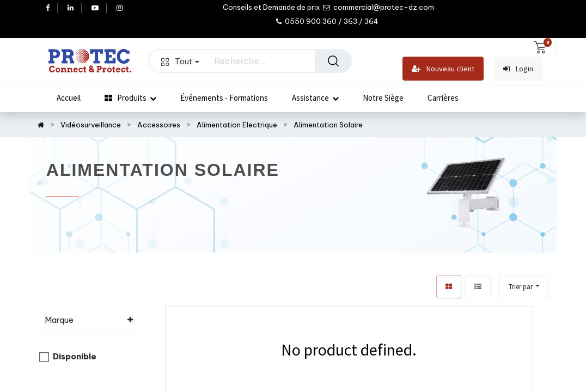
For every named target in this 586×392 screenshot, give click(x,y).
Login (518, 69)
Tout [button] (180, 61)
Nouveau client (443, 69)
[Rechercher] (333, 61)
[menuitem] (69, 98)
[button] (524, 287)
